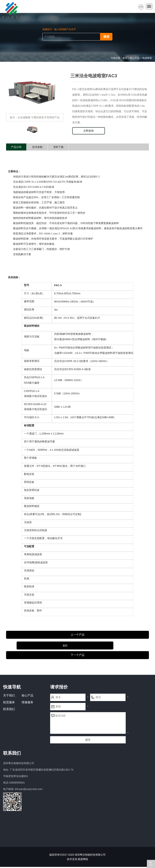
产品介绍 (16, 147)
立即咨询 (88, 131)
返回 (77, 645)
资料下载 (58, 147)
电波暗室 (147, 58)
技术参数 (37, 147)
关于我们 (9, 697)
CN (141, 7)
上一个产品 (77, 635)
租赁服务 (9, 703)
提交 (88, 741)
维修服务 (27, 703)
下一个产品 (77, 656)
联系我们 (9, 710)
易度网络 (83, 860)
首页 (125, 58)
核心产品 (135, 58)
